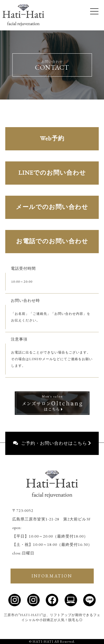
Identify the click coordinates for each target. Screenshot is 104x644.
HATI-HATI (43, 642)
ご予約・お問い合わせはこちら (52, 443)
